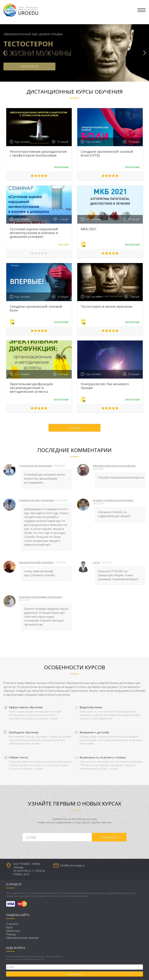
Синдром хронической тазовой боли (36, 308)
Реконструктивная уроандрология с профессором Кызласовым (38, 153)
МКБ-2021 (89, 229)
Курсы (10, 927)
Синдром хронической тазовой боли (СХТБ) (107, 153)
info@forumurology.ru (72, 865)
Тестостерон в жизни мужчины (107, 306)
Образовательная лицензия (22, 938)
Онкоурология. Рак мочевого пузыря (105, 386)
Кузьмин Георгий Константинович (113, 500)
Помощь (11, 934)
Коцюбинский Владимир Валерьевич (41, 597)
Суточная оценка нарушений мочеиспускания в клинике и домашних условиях (34, 233)
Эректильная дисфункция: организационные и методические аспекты (31, 388)
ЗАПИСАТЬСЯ (30, 66)
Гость (96, 562)
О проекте (12, 924)
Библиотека (13, 931)
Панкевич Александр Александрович (114, 466)
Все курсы (74, 428)
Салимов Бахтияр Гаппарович (37, 500)
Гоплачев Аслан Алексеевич (36, 466)
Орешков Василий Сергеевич (36, 562)
